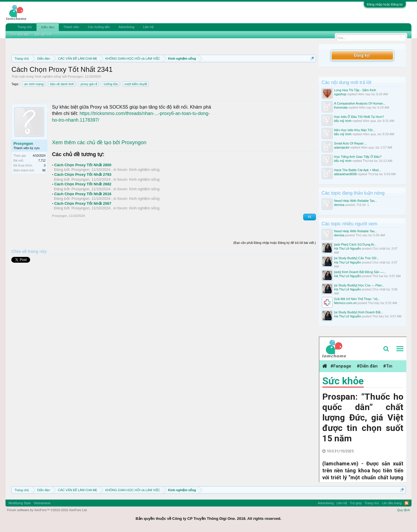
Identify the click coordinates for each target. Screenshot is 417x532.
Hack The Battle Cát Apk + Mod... (358, 170)
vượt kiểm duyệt (135, 84)
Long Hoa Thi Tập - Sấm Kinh (355, 90)
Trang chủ (25, 27)
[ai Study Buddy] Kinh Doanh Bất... (359, 312)
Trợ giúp (356, 503)
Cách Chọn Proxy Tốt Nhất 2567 (83, 203)
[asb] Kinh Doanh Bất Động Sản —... (360, 272)
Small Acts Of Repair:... (351, 143)
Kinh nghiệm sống (48, 76)
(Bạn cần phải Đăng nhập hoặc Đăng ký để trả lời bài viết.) (275, 243)
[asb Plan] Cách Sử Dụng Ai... (355, 244)
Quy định (404, 510)
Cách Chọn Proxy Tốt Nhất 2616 (83, 194)
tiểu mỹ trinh (343, 121)
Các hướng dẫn (99, 27)
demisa (339, 205)
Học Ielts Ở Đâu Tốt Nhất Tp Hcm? (359, 117)
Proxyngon (75, 76)
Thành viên (71, 27)
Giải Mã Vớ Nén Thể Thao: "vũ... (357, 299)
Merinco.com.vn (345, 303)
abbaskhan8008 (345, 174)
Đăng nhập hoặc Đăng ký (385, 4)
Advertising (126, 27)
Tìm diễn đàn (20, 34)
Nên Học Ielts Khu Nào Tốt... (355, 130)
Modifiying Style (20, 503)
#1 (309, 217)
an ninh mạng (33, 84)
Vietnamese (42, 503)
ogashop (340, 94)
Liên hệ (148, 27)
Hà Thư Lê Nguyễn (348, 248)
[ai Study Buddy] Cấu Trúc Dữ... (357, 258)
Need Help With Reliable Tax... (356, 201)
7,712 (42, 161)
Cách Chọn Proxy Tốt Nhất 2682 (83, 184)
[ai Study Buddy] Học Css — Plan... (359, 285)
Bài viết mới (43, 34)
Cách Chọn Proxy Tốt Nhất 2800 (83, 165)
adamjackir (342, 147)
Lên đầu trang (392, 503)
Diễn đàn (47, 27)
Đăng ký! (362, 55)
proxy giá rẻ (88, 84)
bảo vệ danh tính (61, 84)
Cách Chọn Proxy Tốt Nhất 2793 (83, 174)
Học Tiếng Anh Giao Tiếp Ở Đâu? (358, 157)
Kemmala (341, 107)
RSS (407, 503)
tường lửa (110, 84)
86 (44, 170)
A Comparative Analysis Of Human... (360, 103)
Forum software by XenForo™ (47, 510)
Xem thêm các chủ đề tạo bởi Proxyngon (99, 142)
